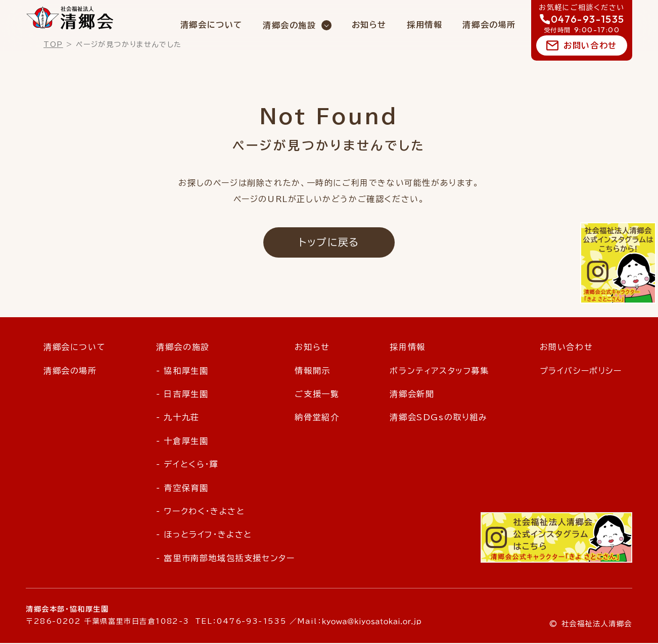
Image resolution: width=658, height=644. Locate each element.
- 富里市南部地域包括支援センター (225, 559)
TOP (53, 44)
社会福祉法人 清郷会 (70, 18)
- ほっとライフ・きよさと (204, 535)
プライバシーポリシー (581, 371)
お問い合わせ (590, 45)
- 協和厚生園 (182, 371)
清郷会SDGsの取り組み (438, 418)
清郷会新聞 (412, 395)
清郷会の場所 (489, 25)
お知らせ (369, 25)
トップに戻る (329, 242)
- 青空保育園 (182, 488)
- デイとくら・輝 (187, 465)
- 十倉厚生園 (182, 442)
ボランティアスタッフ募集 (439, 371)
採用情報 (425, 25)
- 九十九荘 (178, 418)
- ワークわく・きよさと (200, 512)
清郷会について (211, 25)
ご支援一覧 (317, 395)
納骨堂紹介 (317, 418)
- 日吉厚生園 (182, 395)
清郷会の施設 (290, 25)
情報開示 (312, 371)
